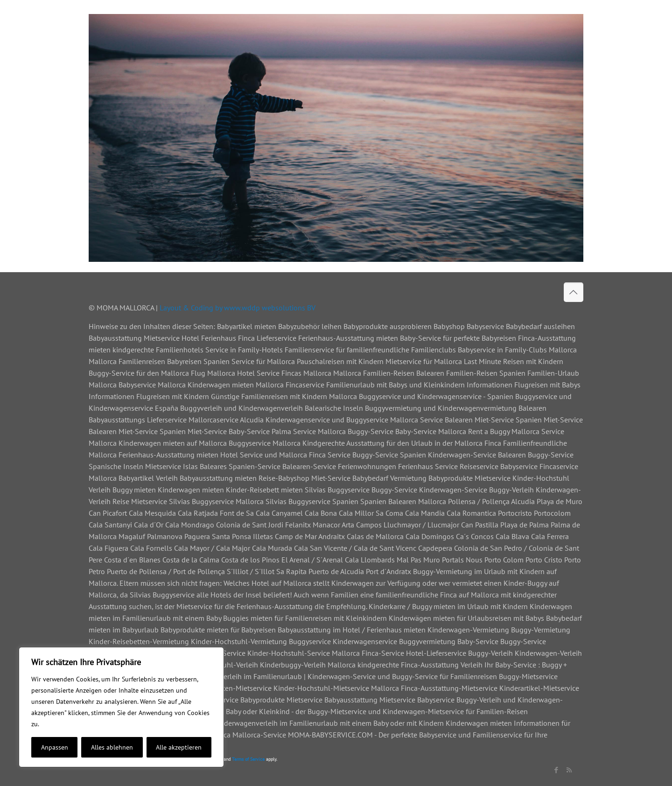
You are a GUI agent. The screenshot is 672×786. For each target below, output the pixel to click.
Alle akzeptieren (179, 747)
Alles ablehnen (112, 747)
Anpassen (55, 747)
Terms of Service (248, 759)
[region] (121, 707)
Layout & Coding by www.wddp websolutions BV (238, 308)
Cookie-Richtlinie (66, 724)
